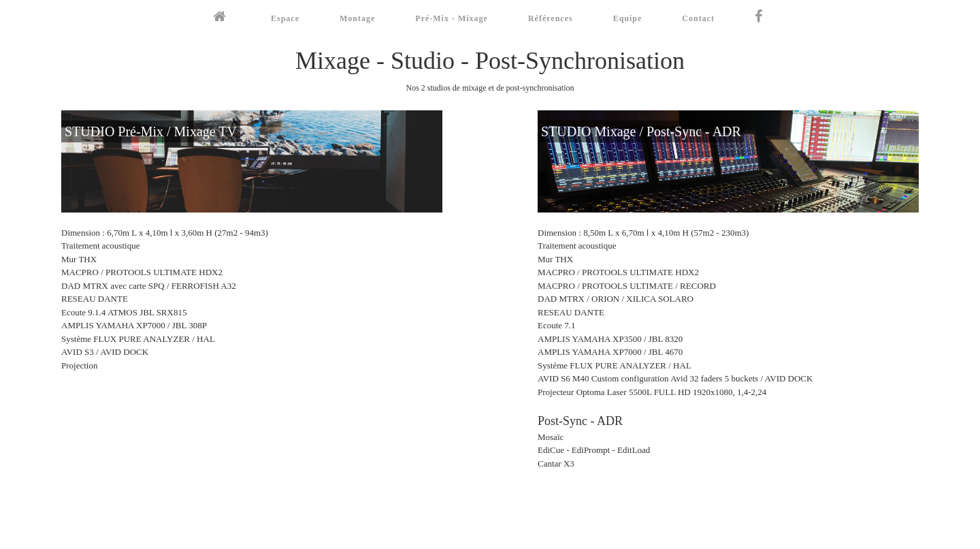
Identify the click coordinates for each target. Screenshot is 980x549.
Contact (698, 18)
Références (551, 18)
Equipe (628, 18)
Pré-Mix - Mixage (452, 18)
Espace (285, 18)
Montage (357, 18)
